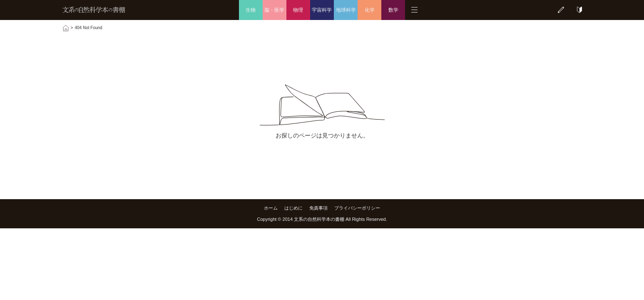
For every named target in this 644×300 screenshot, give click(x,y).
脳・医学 (274, 10)
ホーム (271, 208)
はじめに (293, 208)
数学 (393, 10)
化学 (370, 10)
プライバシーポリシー (357, 208)
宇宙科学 (322, 10)
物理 (298, 10)
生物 (251, 10)
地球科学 (346, 10)
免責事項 (318, 208)
